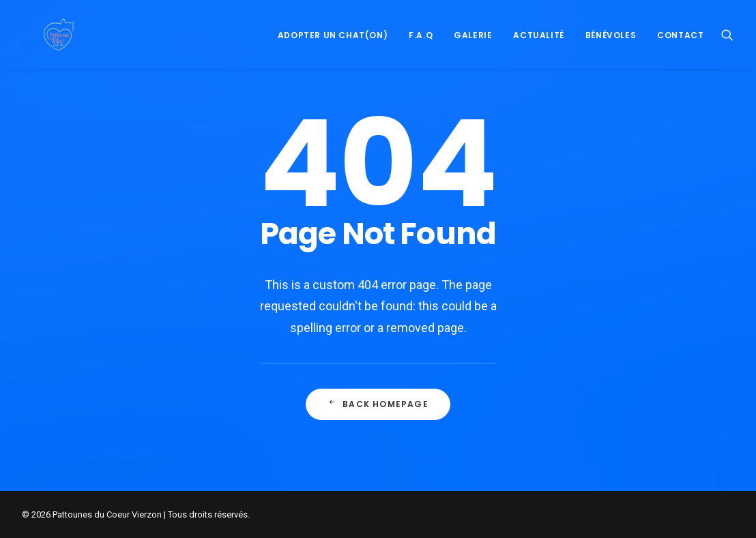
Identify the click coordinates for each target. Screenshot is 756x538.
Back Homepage (378, 425)
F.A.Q (421, 54)
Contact (680, 54)
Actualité (538, 54)
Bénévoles (611, 54)
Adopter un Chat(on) (333, 54)
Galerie (473, 54)
